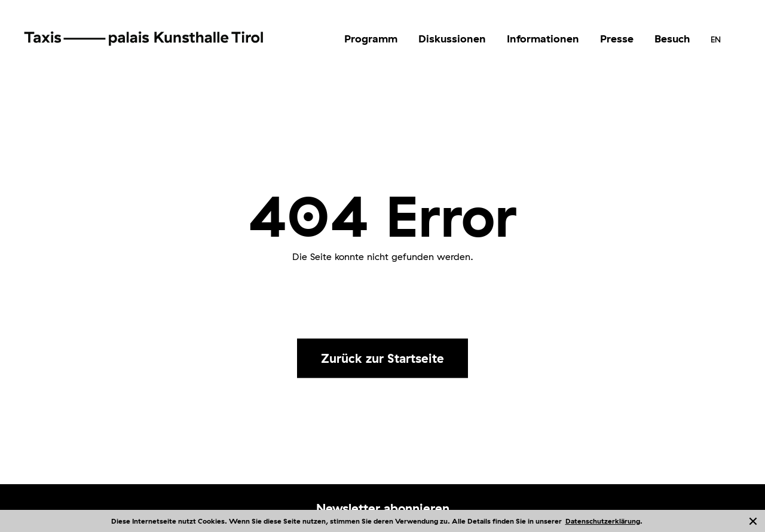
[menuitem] (371, 39)
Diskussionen (452, 39)
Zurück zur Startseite (382, 358)
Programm (371, 39)
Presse (617, 39)
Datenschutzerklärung (603, 521)
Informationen (543, 39)
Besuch (672, 39)
